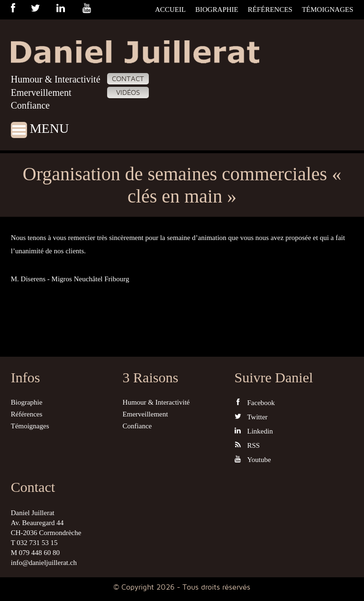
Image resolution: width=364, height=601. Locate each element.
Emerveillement (41, 92)
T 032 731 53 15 (34, 543)
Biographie (217, 9)
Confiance (30, 105)
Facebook (255, 402)
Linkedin (254, 431)
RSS (247, 445)
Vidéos (128, 92)
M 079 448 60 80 (35, 553)
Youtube (253, 459)
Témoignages (328, 9)
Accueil (170, 9)
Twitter (251, 417)
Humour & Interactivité (56, 79)
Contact (128, 79)
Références (270, 9)
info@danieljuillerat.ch (44, 563)
